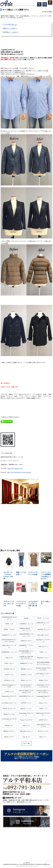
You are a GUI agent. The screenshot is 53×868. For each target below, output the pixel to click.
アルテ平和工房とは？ (10, 24)
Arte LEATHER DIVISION (27, 864)
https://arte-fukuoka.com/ (15, 468)
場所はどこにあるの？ (10, 28)
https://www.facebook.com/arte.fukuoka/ (19, 472)
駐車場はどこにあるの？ (11, 32)
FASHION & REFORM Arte (11, 864)
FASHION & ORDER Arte (43, 864)
